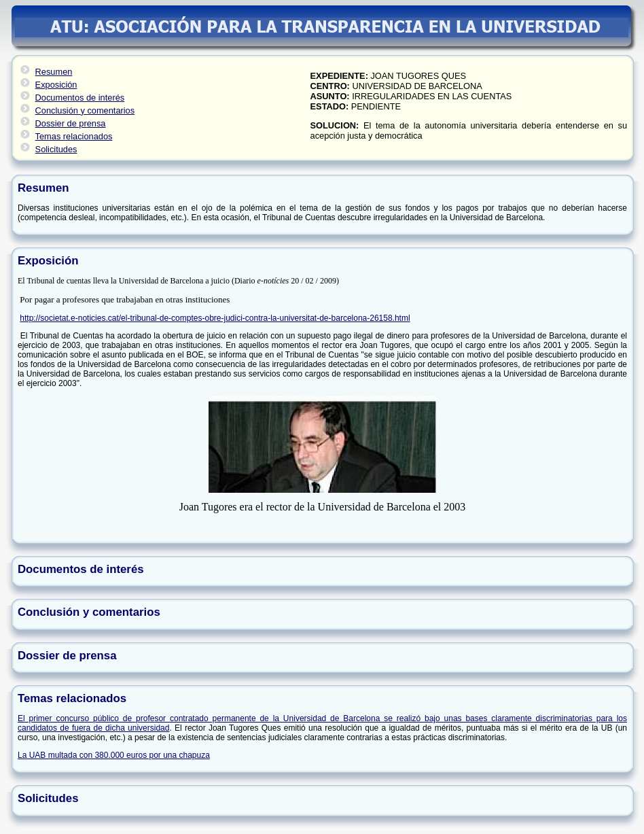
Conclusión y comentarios (85, 110)
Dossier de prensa (71, 123)
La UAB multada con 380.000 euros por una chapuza (114, 755)
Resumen (54, 72)
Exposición (56, 85)
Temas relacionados (74, 136)
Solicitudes (56, 149)
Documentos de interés (80, 98)
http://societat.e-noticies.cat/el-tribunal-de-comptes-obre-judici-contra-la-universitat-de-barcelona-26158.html (215, 318)
